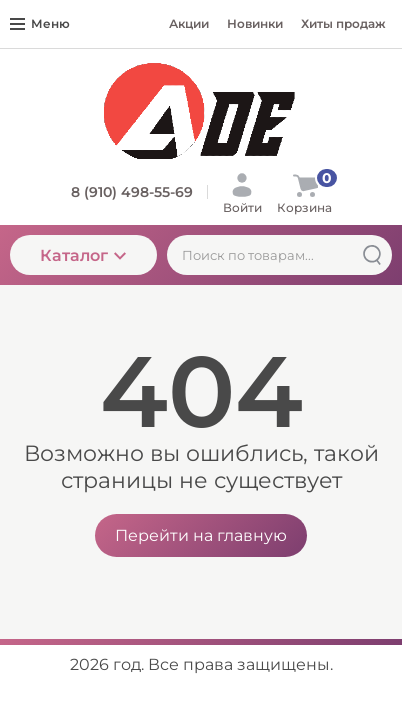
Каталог (83, 255)
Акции (189, 23)
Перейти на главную (201, 535)
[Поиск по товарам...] (279, 255)
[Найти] (372, 255)
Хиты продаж (343, 23)
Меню (40, 23)
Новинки (255, 23)
